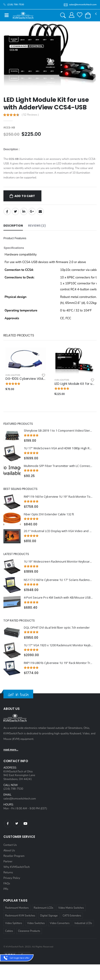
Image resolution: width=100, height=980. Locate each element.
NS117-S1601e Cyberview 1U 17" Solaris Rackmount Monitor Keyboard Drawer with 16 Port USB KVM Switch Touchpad (58, 580)
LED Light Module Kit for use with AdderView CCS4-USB (75, 384)
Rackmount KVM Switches (20, 916)
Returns (8, 872)
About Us (9, 850)
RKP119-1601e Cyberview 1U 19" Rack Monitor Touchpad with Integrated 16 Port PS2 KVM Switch (58, 497)
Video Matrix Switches (71, 908)
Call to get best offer (20, 958)
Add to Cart (25, 196)
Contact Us (10, 845)
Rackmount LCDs (43, 908)
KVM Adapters (13, 375)
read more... (11, 750)
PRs (6, 889)
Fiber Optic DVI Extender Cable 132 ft (49, 514)
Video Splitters (14, 923)
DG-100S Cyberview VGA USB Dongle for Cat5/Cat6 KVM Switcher (26, 379)
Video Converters (60, 923)
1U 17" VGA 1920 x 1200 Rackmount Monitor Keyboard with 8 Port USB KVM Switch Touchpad (58, 645)
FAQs (7, 883)
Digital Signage (49, 916)
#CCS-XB (9, 128)
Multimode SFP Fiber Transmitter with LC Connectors (58, 466)
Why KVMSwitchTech (17, 867)
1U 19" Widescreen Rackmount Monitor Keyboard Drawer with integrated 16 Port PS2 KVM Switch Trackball (58, 562)
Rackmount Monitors (17, 908)
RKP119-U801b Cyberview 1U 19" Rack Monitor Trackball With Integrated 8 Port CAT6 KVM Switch (58, 663)
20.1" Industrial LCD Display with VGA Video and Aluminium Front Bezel (58, 531)
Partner (8, 861)
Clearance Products (29, 931)
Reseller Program (14, 856)
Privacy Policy (12, 878)
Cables (9, 931)
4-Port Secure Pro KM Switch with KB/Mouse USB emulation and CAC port (58, 598)
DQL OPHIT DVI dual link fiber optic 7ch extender (57, 628)
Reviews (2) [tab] (37, 226)
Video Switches (36, 923)
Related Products (19, 335)
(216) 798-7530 (13, 789)
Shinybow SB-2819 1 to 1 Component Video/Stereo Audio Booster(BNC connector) (58, 431)
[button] (88, 15)
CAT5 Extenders (72, 916)
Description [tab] (13, 226)
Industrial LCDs (83, 923)
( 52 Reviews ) (30, 115)
